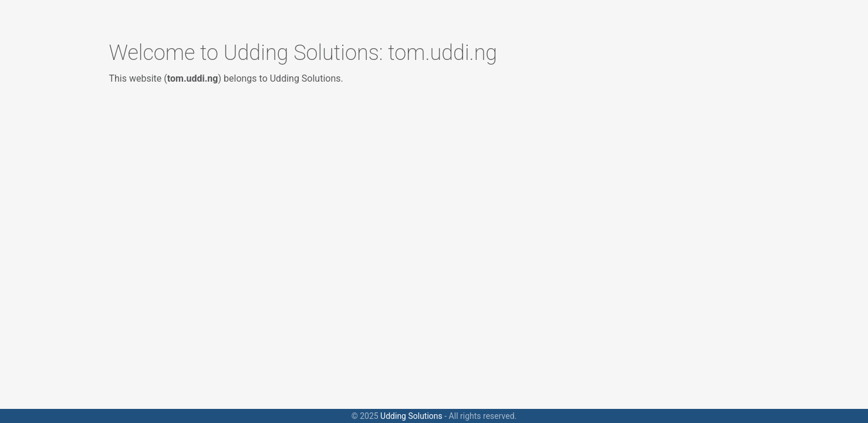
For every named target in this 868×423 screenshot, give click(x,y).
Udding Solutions (411, 416)
